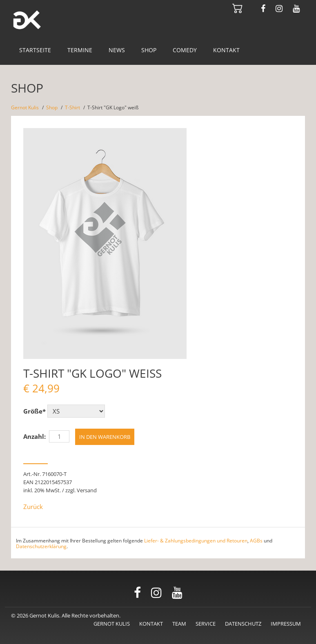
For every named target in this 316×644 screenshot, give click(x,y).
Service (206, 624)
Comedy (185, 50)
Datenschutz (243, 624)
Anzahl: (34, 436)
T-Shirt (72, 107)
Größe (34, 411)
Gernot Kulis (25, 107)
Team (179, 624)
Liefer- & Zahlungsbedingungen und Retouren (196, 541)
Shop (149, 50)
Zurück (33, 507)
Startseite (35, 50)
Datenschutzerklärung (41, 546)
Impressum (286, 624)
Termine (80, 50)
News (117, 50)
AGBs (256, 541)
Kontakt (226, 50)
